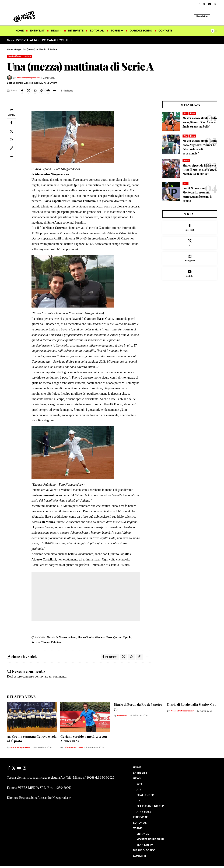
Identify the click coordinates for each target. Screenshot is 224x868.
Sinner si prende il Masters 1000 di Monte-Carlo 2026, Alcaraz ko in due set (200, 172)
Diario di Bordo (17, 57)
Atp (186, 115)
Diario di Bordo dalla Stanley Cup (192, 707)
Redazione (123, 718)
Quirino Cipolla (122, 639)
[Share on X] (30, 92)
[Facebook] (199, 4)
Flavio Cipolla (86, 639)
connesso (28, 679)
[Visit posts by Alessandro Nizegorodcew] (9, 79)
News (193, 115)
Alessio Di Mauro (57, 639)
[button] (214, 16)
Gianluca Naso (103, 639)
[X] (204, 4)
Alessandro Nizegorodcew (32, 78)
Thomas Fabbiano (52, 644)
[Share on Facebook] (23, 92)
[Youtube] (190, 281)
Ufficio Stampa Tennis (22, 750)
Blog (18, 49)
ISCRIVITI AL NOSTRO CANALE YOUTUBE (45, 40)
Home (10, 49)
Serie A (33, 57)
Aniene (72, 639)
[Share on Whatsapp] (38, 92)
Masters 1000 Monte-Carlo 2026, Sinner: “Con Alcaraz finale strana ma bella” (200, 124)
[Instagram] (215, 4)
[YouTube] (210, 4)
